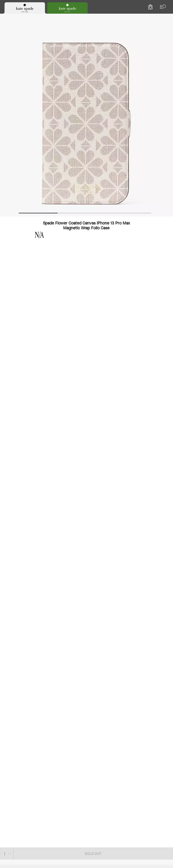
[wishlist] (34, 75)
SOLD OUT (121, 111)
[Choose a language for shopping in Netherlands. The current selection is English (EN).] (14, 18)
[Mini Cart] (165, 18)
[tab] (64, 6)
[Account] (153, 18)
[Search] (105, 18)
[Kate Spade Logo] (86, 18)
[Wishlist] (140, 18)
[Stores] (34, 18)
